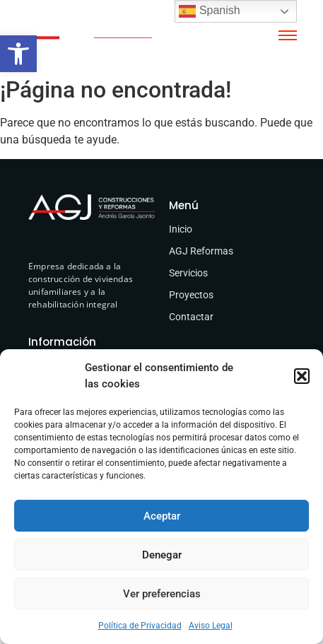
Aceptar (162, 516)
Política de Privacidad (140, 626)
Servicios (188, 273)
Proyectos (191, 295)
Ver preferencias (162, 594)
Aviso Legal (211, 626)
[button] (18, 54)
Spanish (209, 11)
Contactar (191, 317)
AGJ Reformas (201, 251)
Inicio (181, 229)
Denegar (162, 555)
